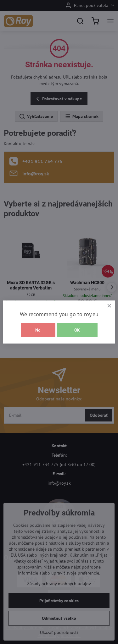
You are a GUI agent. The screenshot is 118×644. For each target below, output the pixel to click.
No (38, 330)
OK (77, 330)
